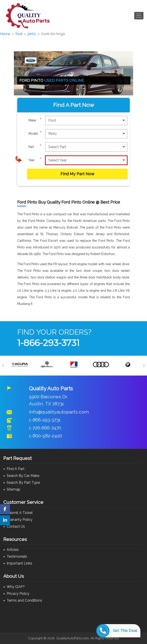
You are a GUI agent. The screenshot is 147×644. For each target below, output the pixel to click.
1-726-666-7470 (45, 428)
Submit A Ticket (20, 513)
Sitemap (13, 489)
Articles (13, 550)
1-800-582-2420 (45, 436)
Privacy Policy (18, 594)
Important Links (19, 563)
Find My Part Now (77, 174)
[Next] (144, 366)
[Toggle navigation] (139, 16)
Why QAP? (16, 587)
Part (35, 147)
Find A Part (16, 469)
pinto (32, 34)
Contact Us (16, 526)
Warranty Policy (20, 520)
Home (5, 34)
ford (19, 34)
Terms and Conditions (24, 600)
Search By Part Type (23, 483)
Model (35, 134)
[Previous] (3, 366)
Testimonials (17, 556)
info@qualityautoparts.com (59, 412)
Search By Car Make (23, 476)
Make (35, 120)
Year (35, 160)
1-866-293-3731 (48, 343)
